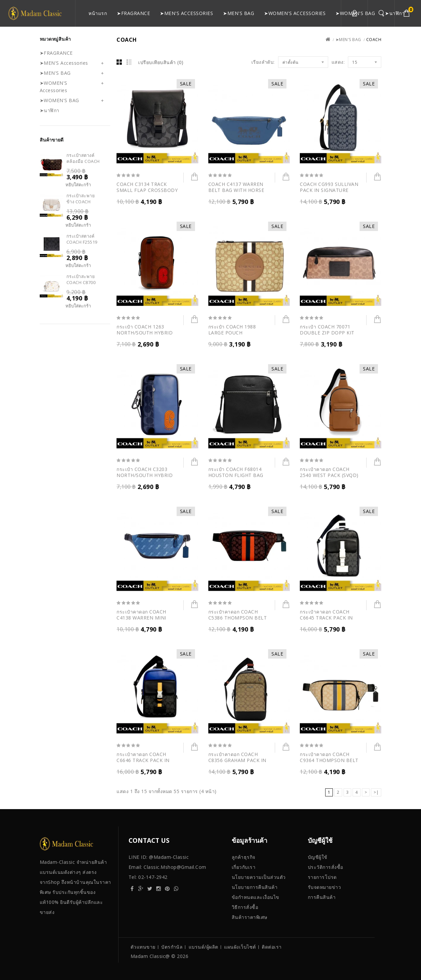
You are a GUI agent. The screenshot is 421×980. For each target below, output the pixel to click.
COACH (374, 40)
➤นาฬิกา (395, 13)
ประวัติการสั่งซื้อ (326, 867)
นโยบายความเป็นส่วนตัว (259, 877)
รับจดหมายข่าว (325, 887)
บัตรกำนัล (172, 947)
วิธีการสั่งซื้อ (245, 907)
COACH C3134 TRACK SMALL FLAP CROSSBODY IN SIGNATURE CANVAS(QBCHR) (147, 193)
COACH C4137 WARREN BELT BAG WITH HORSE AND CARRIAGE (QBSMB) (238, 190)
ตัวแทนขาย (143, 947)
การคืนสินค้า (322, 897)
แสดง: (338, 62)
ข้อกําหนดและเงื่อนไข (256, 897)
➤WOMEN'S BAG (355, 13)
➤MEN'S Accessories (186, 13)
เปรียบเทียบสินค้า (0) (161, 62)
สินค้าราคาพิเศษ (250, 917)
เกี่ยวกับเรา (244, 867)
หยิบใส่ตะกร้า (78, 185)
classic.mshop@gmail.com (175, 867)
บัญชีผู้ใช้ (318, 857)
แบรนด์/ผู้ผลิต (203, 947)
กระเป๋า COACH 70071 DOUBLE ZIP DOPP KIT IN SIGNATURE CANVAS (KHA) (327, 336)
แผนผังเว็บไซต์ (240, 947)
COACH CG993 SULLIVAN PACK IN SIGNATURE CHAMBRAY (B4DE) (329, 190)
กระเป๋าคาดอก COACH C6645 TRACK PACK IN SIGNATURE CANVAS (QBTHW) (326, 621)
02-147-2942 (153, 877)
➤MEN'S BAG (239, 13)
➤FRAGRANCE (133, 13)
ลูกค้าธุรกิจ (244, 857)
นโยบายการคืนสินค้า (255, 887)
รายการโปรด (322, 877)
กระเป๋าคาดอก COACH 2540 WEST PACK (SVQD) (329, 472)
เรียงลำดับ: (263, 62)
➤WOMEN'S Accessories (295, 13)
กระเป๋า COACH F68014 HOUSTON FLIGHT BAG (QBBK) (236, 475)
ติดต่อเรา (272, 947)
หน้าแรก (98, 13)
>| (376, 792)
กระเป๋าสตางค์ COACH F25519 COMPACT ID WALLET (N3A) (82, 245)
